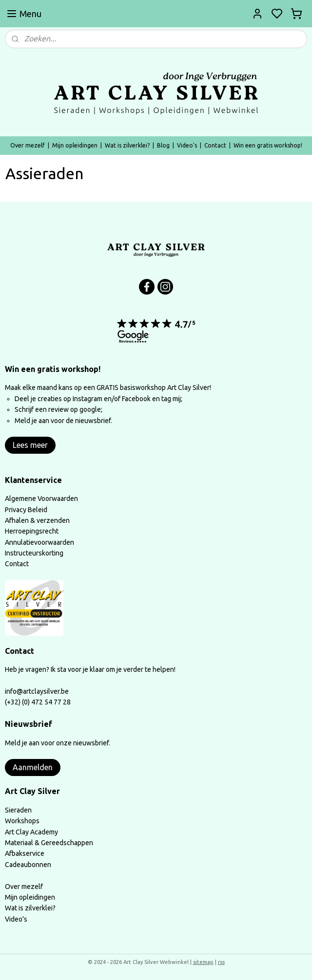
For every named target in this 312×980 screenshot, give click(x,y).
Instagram (88, 399)
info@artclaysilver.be (37, 691)
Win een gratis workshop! (268, 145)
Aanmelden (33, 767)
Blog (163, 145)
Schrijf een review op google (58, 409)
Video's (187, 145)
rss (221, 962)
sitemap (203, 962)
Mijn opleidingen (75, 145)
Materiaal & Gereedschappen (49, 843)
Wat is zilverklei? (127, 145)
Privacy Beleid (26, 510)
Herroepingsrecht (32, 531)
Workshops (22, 821)
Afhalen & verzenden (37, 520)
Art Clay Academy (31, 832)
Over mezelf (28, 145)
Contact (215, 145)
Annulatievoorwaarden (39, 542)
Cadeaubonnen (28, 865)
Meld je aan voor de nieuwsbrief (63, 421)
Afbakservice (25, 853)
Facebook (137, 399)
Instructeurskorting (34, 553)
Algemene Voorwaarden (41, 499)
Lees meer (30, 445)
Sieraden (18, 810)
